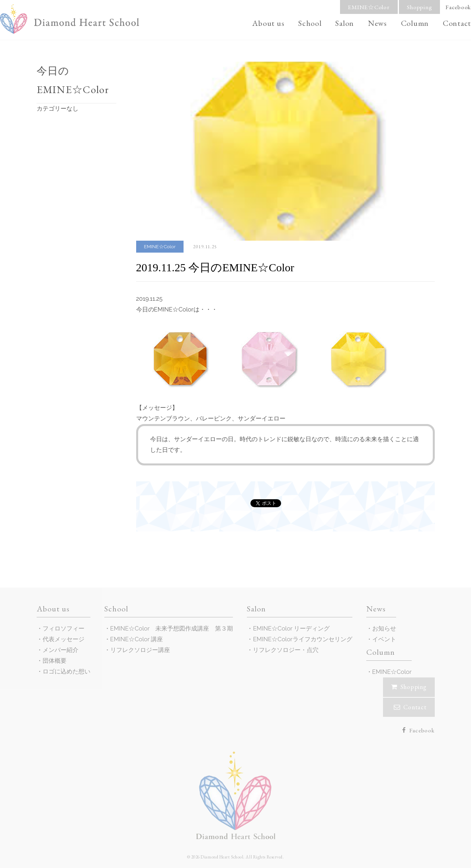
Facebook (458, 7)
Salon (345, 23)
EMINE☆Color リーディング (291, 629)
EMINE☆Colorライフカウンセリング (302, 639)
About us (268, 23)
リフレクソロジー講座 (140, 650)
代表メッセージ (64, 639)
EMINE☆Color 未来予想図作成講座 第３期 (172, 629)
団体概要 (55, 661)
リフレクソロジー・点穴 (286, 650)
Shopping (419, 7)
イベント (384, 639)
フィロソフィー (64, 629)
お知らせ (384, 629)
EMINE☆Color (369, 7)
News (377, 23)
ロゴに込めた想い (66, 671)
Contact (457, 23)
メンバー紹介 (61, 650)
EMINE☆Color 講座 (137, 639)
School (310, 23)
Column (415, 23)
